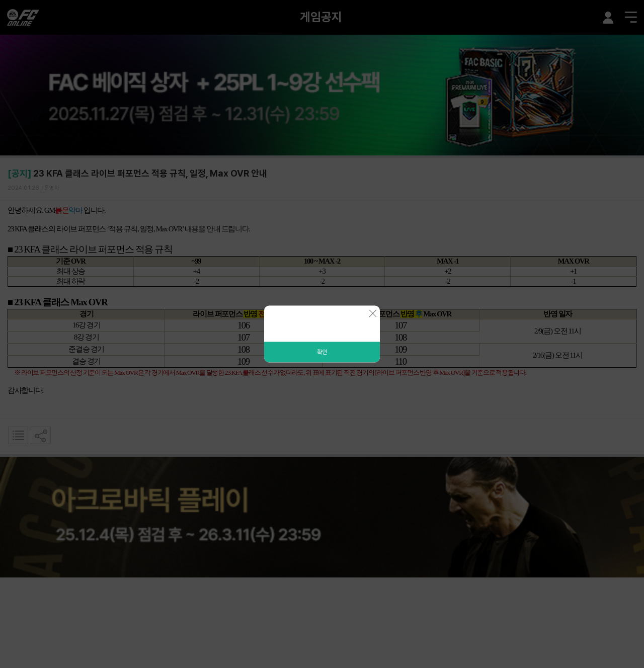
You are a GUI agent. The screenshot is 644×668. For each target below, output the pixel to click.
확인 (322, 352)
